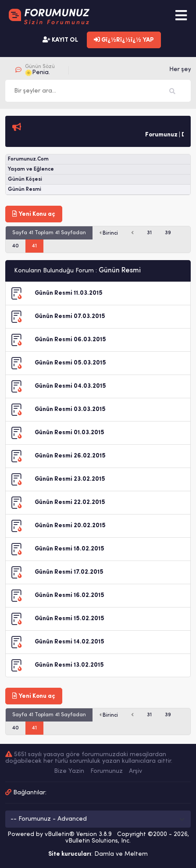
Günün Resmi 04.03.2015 (70, 386)
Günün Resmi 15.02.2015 (69, 619)
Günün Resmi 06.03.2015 (70, 340)
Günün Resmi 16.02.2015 (69, 595)
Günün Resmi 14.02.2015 (69, 642)
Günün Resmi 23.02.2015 (70, 479)
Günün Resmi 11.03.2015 (69, 293)
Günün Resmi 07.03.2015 (70, 316)
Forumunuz (107, 771)
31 (149, 233)
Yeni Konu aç (34, 214)
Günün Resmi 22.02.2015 (70, 502)
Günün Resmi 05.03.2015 (70, 363)
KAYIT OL (60, 40)
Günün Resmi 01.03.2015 (69, 433)
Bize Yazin (69, 771)
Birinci (109, 233)
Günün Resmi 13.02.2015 (69, 665)
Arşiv (135, 771)
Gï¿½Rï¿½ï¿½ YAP (124, 40)
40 (16, 246)
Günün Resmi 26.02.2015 (70, 456)
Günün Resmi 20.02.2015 (70, 526)
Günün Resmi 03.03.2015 (70, 409)
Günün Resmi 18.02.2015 (69, 549)
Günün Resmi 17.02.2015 (69, 572)
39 (168, 233)
